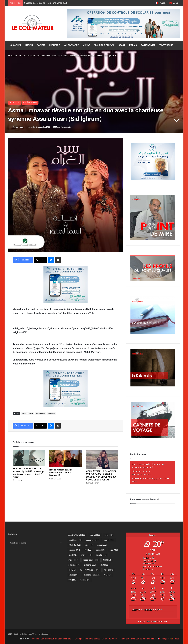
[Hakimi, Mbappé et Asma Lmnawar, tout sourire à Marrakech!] (66, 458)
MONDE (86, 45)
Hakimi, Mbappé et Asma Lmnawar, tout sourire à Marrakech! (61, 473)
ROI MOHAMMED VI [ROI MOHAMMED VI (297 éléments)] (90, 570)
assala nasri (40, 414)
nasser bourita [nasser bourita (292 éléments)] (91, 560)
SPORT (122, 45)
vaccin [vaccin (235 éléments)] (85, 580)
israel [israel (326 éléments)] (73, 555)
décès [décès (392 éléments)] (102, 545)
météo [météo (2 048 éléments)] (74, 560)
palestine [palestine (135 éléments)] (74, 565)
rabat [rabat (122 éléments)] (104, 565)
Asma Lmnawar (28, 414)
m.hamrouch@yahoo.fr (143, 467)
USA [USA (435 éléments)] (72, 580)
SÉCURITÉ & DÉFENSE (104, 45)
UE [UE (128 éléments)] (108, 575)
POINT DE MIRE (148, 45)
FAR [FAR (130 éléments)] (88, 550)
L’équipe (79, 639)
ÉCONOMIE (54, 45)
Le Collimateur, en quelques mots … (57, 639)
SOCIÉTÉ (41, 45)
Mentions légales (92, 639)
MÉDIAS (133, 45)
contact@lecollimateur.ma (152, 464)
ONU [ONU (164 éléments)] (107, 560)
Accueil (13, 56)
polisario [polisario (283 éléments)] (90, 565)
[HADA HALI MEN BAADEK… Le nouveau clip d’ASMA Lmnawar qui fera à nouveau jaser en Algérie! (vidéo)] (29, 458)
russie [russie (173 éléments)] (109, 570)
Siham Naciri (18, 127)
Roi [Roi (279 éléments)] (72, 570)
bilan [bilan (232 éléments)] (109, 535)
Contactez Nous (109, 639)
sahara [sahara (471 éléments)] (73, 575)
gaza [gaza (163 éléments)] (114, 550)
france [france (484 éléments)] (100, 550)
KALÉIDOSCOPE (71, 45)
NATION (29, 45)
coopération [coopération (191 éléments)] (93, 540)
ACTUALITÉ (24, 56)
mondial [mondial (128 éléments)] (102, 555)
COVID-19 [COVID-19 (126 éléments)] (75, 545)
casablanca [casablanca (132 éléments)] (75, 540)
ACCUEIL (16, 45)
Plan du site (124, 639)
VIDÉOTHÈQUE (166, 45)
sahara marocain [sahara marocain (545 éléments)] (91, 575)
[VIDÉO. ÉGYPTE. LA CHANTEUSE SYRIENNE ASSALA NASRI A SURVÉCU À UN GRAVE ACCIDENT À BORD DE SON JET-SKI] (102, 459)
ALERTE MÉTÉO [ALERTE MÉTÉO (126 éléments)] (77, 535)
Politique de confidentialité (143, 639)
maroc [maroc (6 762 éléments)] (87, 555)
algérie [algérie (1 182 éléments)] (95, 535)
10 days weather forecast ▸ (153, 621)
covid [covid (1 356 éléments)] (109, 540)
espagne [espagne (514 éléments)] (74, 550)
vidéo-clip (51, 414)
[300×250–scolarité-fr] (66, 284)
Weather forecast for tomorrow (147, 610)
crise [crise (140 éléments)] (89, 545)
